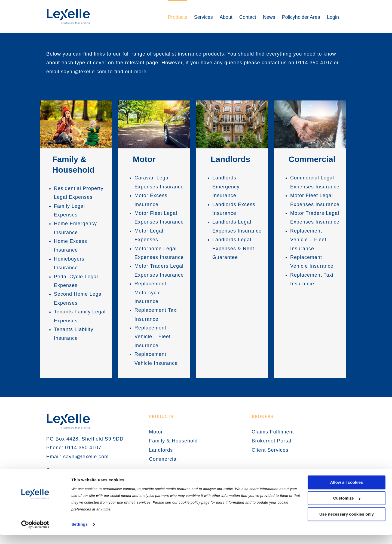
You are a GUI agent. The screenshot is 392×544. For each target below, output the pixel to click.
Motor (144, 159)
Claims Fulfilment (273, 432)
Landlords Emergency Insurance (226, 187)
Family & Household (173, 441)
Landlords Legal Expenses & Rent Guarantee (233, 248)
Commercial (312, 159)
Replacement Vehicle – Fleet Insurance (153, 337)
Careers (56, 470)
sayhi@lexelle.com (84, 72)
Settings (79, 533)
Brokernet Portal (272, 441)
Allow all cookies (347, 491)
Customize (347, 507)
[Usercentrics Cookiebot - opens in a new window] (35, 533)
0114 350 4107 (314, 63)
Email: (55, 457)
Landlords (230, 159)
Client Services (270, 450)
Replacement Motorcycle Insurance (150, 293)
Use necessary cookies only (347, 523)
